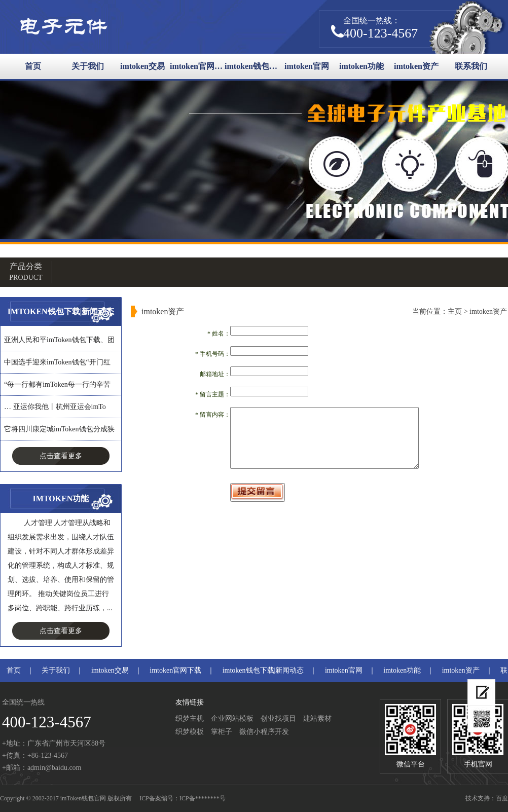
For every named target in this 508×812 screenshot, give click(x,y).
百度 (502, 798)
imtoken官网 (307, 66)
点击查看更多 (61, 456)
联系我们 (471, 66)
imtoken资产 (416, 66)
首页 (33, 66)
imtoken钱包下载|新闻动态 (252, 66)
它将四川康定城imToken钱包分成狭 (59, 429)
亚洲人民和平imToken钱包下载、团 (59, 340)
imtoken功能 (361, 66)
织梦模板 (190, 732)
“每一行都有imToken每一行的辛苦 (57, 384)
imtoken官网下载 (197, 66)
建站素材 (317, 718)
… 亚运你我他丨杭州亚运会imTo (55, 407)
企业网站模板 (232, 718)
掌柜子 (222, 732)
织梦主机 (190, 718)
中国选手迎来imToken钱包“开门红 (57, 362)
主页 (455, 311)
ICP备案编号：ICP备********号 (182, 798)
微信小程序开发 (264, 732)
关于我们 (88, 66)
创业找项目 (278, 718)
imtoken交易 (142, 66)
